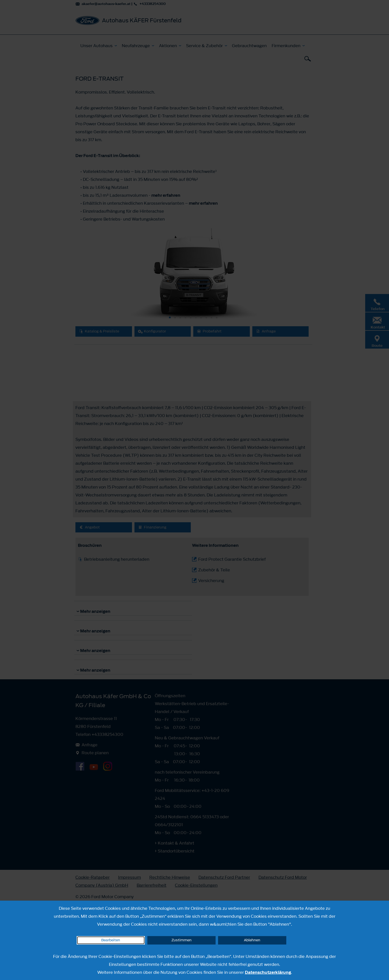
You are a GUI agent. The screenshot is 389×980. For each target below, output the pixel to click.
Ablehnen (252, 940)
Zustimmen (181, 940)
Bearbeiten (111, 940)
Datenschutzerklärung (268, 972)
